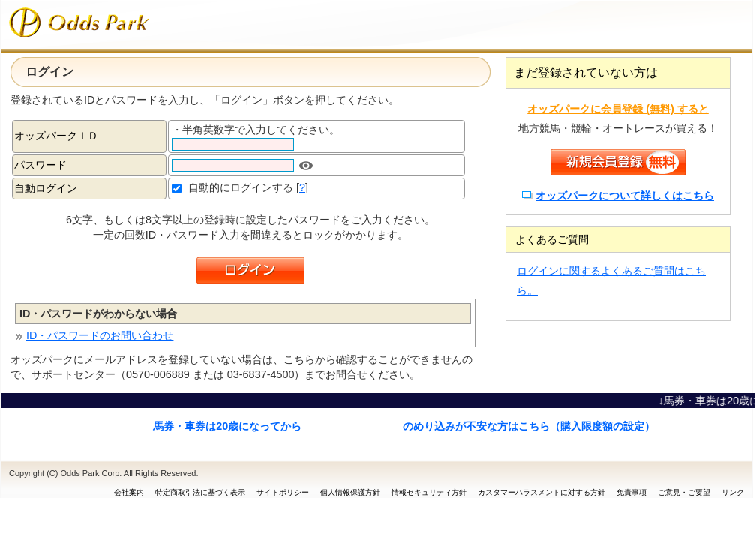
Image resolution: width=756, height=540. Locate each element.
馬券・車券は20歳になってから (227, 426)
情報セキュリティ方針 (429, 492)
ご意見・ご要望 (684, 492)
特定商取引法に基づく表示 (200, 492)
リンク (733, 492)
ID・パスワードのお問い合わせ (100, 335)
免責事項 (631, 492)
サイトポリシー (283, 492)
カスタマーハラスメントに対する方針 (541, 492)
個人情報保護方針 (350, 492)
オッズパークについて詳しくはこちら (625, 196)
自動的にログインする (241, 187)
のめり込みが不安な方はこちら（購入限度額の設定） (529, 426)
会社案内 (129, 492)
